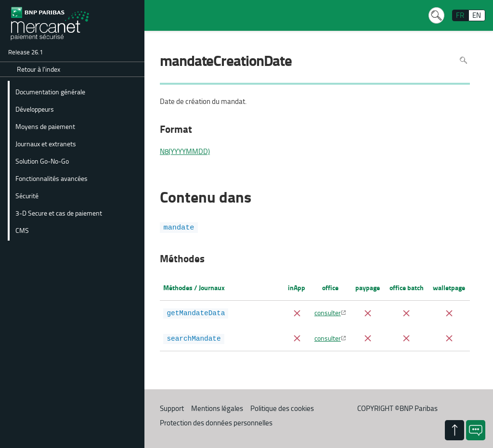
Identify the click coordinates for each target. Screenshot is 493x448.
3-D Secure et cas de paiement (59, 213)
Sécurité (27, 195)
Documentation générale (50, 91)
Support (172, 408)
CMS (22, 230)
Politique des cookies (282, 408)
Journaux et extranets (46, 143)
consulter (328, 312)
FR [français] (460, 15)
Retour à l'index (39, 69)
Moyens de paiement (45, 126)
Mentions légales (217, 408)
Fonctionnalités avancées (52, 178)
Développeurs (35, 109)
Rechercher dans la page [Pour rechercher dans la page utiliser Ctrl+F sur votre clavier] (463, 60)
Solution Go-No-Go (42, 161)
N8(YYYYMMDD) (185, 152)
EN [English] (477, 15)
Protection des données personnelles (216, 423)
